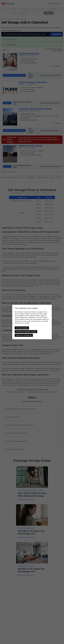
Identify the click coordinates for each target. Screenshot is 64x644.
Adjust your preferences (24, 335)
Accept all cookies (22, 328)
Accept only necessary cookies (26, 332)
